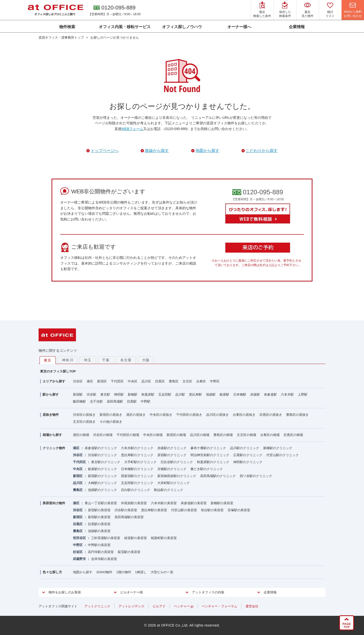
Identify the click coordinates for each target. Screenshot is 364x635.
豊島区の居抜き (297, 415)
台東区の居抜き (244, 415)
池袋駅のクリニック (102, 490)
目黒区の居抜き (271, 415)
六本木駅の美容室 (164, 503)
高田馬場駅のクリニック (218, 476)
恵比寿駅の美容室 (154, 510)
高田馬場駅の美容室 (129, 517)
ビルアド (159, 606)
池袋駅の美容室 (99, 531)
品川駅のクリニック (245, 448)
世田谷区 (79, 538)
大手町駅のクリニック (140, 462)
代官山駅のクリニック (283, 455)
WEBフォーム (132, 129)
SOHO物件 (104, 572)
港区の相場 (81, 435)
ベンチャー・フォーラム (219, 606)
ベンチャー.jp (184, 606)
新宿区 (102, 381)
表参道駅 (270, 394)
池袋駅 (211, 394)
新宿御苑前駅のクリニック (177, 476)
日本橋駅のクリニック (137, 469)
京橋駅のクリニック (172, 469)
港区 (90, 381)
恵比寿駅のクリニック (137, 455)
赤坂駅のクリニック (172, 448)
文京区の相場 (246, 435)
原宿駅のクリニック (172, 455)
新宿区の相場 (176, 435)
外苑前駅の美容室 (134, 503)
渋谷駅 (91, 394)
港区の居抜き (136, 415)
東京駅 (105, 394)
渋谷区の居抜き (84, 415)
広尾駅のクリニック (248, 455)
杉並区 (78, 552)
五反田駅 (165, 394)
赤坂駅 (255, 394)
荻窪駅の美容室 (129, 552)
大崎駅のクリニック (102, 483)
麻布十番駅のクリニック (208, 448)
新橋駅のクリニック (278, 448)
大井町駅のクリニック (174, 483)
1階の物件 (124, 572)
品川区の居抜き (217, 415)
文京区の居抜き (84, 422)
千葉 (106, 360)
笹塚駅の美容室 (239, 510)
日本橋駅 (240, 394)
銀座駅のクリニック (102, 469)
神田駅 (119, 394)
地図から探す (83, 572)
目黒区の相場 (293, 435)
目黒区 (160, 381)
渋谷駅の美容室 (126, 510)
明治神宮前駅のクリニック (210, 455)
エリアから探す (54, 381)
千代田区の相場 (128, 435)
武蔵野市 (79, 559)
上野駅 (303, 394)
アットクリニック (97, 606)
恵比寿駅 (195, 394)
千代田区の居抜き (189, 415)
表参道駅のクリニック (101, 448)
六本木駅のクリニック (137, 448)
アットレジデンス (131, 606)
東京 (48, 360)
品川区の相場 (200, 435)
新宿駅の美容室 (99, 517)
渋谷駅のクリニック (102, 455)
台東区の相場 (270, 435)
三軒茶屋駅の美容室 (106, 538)
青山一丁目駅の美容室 (101, 503)
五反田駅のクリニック (137, 483)
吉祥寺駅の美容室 (104, 559)
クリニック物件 (54, 448)
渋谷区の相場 (103, 435)
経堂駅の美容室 (136, 538)
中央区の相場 (153, 435)
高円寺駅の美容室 (101, 552)
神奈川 (68, 360)
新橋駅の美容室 (222, 503)
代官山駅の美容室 (184, 510)
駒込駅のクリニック (169, 490)
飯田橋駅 (79, 401)
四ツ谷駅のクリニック (256, 476)
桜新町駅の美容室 (164, 538)
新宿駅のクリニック (102, 476)
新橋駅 (133, 394)
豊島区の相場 (223, 435)
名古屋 (126, 360)
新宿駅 (78, 394)
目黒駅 (132, 401)
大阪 (146, 360)
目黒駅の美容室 (99, 524)
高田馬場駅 (115, 401)
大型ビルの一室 (162, 572)
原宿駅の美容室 (99, 510)
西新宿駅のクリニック (137, 476)
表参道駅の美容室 (194, 503)
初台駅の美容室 (212, 510)
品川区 (146, 381)
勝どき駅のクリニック (207, 469)
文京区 (187, 381)
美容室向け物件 (54, 503)
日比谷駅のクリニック (177, 462)
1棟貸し (141, 572)
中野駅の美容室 (99, 545)
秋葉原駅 (148, 394)
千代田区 (117, 381)
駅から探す (51, 394)
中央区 (133, 381)
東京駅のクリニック (106, 462)
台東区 (201, 381)
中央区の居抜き (161, 415)
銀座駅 (224, 394)
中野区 (215, 381)
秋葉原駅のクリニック (213, 462)
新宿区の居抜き (111, 415)
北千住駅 (96, 401)
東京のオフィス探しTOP (58, 371)
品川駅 (180, 394)
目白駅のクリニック (136, 490)
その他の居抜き (111, 422)
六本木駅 (287, 394)
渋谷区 (78, 381)
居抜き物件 (51, 415)
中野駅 (146, 401)
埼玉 (88, 360)
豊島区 (174, 381)
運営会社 (252, 606)
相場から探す (52, 435)
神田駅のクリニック (248, 462)
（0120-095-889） (176, 129)
